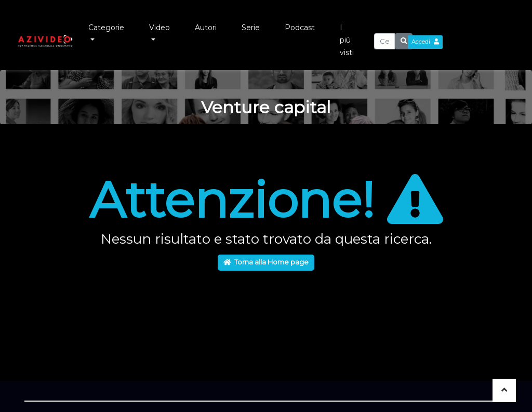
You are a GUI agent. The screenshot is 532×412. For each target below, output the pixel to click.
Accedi (425, 42)
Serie (251, 28)
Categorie (106, 28)
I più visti (347, 40)
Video (159, 28)
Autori (206, 28)
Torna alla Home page (266, 262)
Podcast (300, 28)
